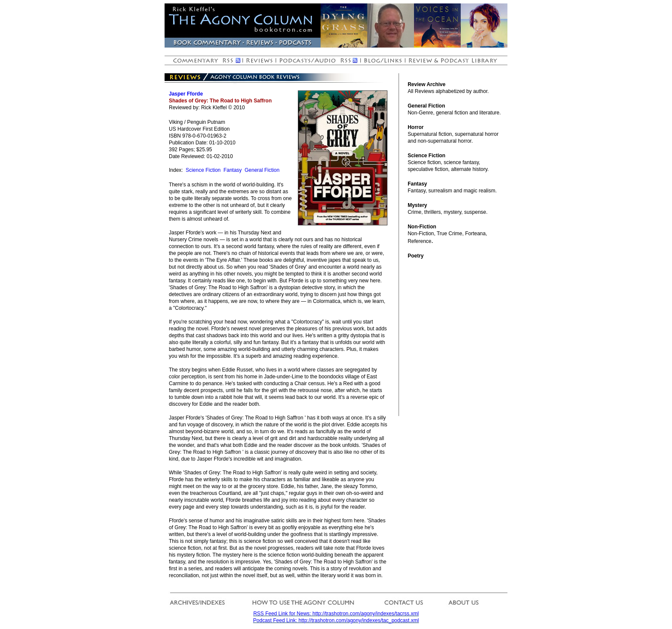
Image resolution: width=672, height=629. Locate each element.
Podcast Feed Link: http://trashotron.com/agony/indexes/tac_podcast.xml (336, 620)
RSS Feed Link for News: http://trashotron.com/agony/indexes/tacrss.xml (336, 614)
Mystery (417, 205)
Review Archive (426, 84)
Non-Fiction (422, 227)
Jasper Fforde (186, 94)
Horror (415, 127)
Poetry (415, 256)
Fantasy (232, 170)
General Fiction (262, 170)
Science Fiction (203, 170)
